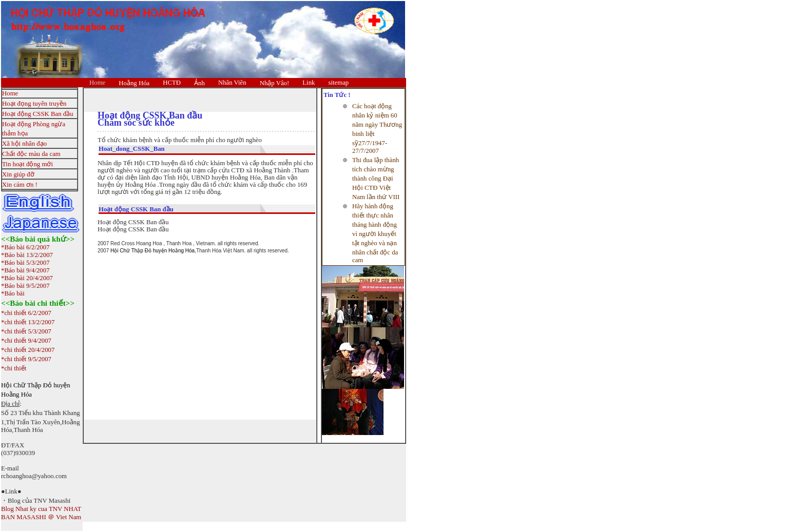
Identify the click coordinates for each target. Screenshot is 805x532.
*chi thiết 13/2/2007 (28, 322)
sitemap (338, 83)
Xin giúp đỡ (18, 174)
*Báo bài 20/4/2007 (27, 278)
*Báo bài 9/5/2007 (25, 286)
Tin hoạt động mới (27, 164)
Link (309, 83)
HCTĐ (172, 83)
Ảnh (199, 83)
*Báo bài (13, 293)
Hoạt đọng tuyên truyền (34, 104)
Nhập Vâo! (275, 83)
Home (97, 83)
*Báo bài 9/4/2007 (25, 270)
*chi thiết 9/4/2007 (26, 341)
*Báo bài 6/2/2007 (25, 247)
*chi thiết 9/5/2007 (26, 359)
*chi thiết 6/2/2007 (26, 313)
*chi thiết (14, 368)
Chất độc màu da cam (31, 154)
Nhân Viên (232, 83)
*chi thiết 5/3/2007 (26, 331)
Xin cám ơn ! (20, 185)
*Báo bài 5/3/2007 (25, 263)
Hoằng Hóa (134, 83)
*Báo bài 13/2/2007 (27, 255)
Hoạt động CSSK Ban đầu (38, 114)
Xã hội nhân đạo (24, 144)
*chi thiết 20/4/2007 (28, 350)
